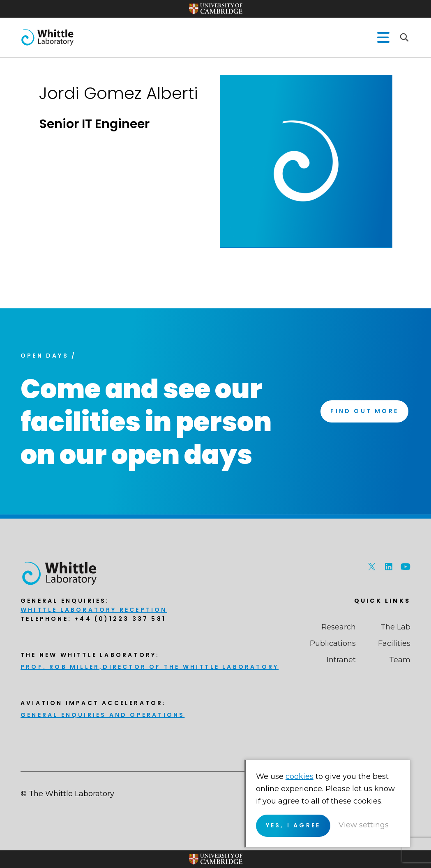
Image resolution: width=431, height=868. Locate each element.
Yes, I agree (293, 825)
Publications (333, 643)
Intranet (341, 660)
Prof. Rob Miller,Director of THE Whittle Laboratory (150, 667)
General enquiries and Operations (103, 715)
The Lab (395, 627)
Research (339, 627)
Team (400, 660)
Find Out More (364, 411)
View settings (364, 825)
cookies (300, 776)
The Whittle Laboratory (47, 37)
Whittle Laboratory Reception (94, 610)
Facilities (394, 643)
